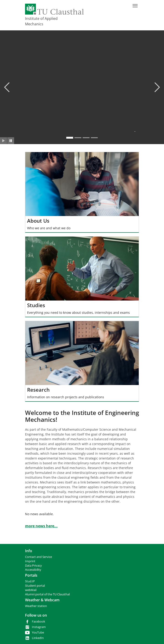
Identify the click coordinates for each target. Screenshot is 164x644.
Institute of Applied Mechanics (41, 21)
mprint (31, 561)
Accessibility (33, 570)
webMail (31, 590)
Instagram (39, 627)
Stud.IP (30, 581)
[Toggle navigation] (135, 6)
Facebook (38, 622)
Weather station (36, 606)
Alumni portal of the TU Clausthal (47, 594)
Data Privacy (33, 566)
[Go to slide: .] (70, 138)
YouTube (38, 632)
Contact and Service (38, 557)
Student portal (35, 586)
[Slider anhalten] (11, 141)
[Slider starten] (4, 141)
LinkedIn (38, 638)
